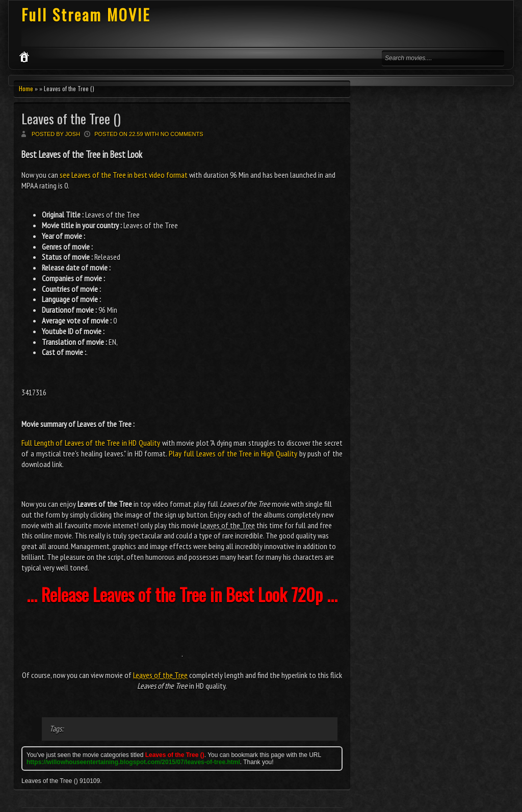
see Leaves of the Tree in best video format (124, 175)
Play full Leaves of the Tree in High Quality (233, 453)
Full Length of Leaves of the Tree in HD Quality (91, 443)
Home (26, 88)
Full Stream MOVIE (86, 15)
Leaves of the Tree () (71, 118)
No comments (182, 134)
